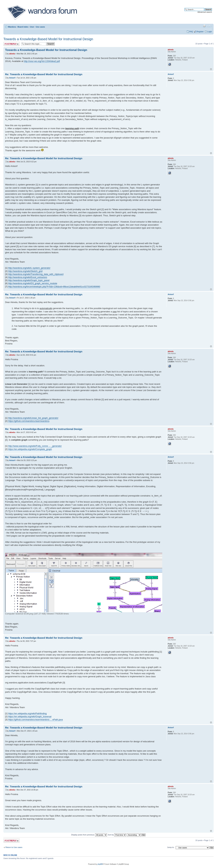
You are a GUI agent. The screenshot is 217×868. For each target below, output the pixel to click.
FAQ (191, 32)
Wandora (12, 27)
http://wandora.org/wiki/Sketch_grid (25, 271)
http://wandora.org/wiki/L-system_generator (29, 268)
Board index (23, 27)
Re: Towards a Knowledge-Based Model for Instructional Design (44, 74)
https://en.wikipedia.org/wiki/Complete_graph (30, 449)
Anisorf (12, 78)
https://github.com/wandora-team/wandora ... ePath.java (35, 720)
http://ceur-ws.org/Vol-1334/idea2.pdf (42, 61)
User (32, 27)
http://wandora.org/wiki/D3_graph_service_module (33, 283)
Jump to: (171, 847)
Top (211, 69)
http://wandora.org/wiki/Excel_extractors (28, 277)
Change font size (209, 26)
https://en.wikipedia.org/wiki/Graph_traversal (30, 717)
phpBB (100, 864)
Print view (204, 26)
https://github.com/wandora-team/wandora (29, 421)
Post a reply (12, 44)
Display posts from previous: (89, 835)
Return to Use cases (14, 847)
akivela (12, 54)
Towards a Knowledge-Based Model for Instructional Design (48, 39)
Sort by (117, 835)
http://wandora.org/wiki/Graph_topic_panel (29, 280)
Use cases (40, 27)
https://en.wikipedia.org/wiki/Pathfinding (27, 713)
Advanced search (205, 12)
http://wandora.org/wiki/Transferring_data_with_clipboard (36, 274)
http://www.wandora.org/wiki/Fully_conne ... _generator (35, 446)
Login (210, 32)
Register (200, 32)
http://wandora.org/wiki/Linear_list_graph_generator (33, 418)
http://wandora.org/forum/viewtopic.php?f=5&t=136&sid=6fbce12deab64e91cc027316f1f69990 (54, 287)
